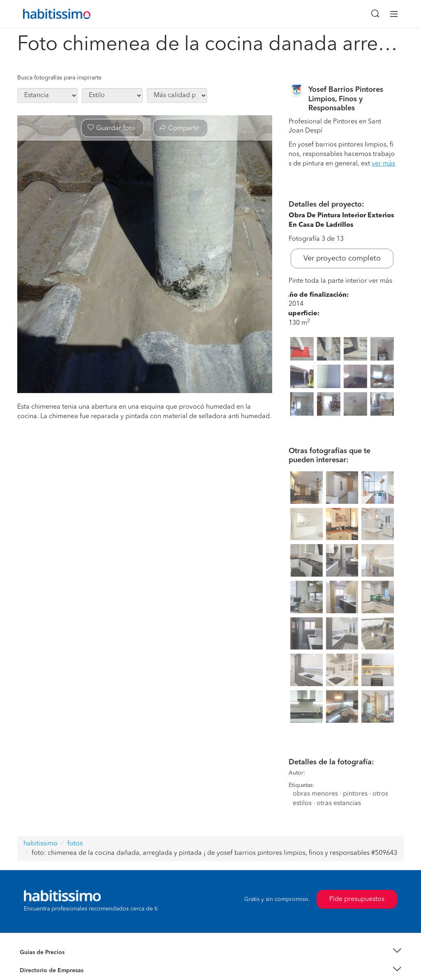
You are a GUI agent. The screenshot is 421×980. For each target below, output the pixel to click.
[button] (210, 952)
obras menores (315, 794)
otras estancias (339, 803)
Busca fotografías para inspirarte (59, 78)
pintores (355, 794)
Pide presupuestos (357, 899)
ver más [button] (383, 164)
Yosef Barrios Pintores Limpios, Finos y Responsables (346, 99)
